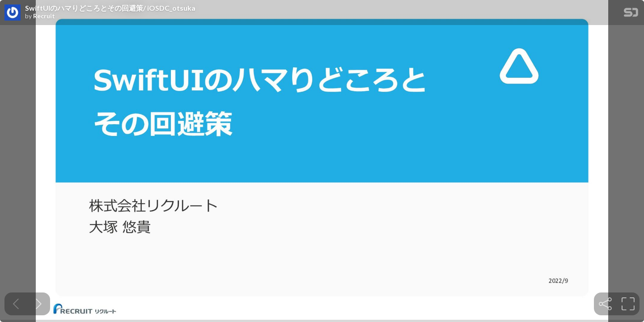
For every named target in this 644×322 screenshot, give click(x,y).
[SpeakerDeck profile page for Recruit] (13, 13)
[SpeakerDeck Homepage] (631, 14)
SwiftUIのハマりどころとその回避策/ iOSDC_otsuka (110, 8)
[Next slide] (39, 304)
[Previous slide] (16, 304)
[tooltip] (605, 304)
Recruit (44, 16)
